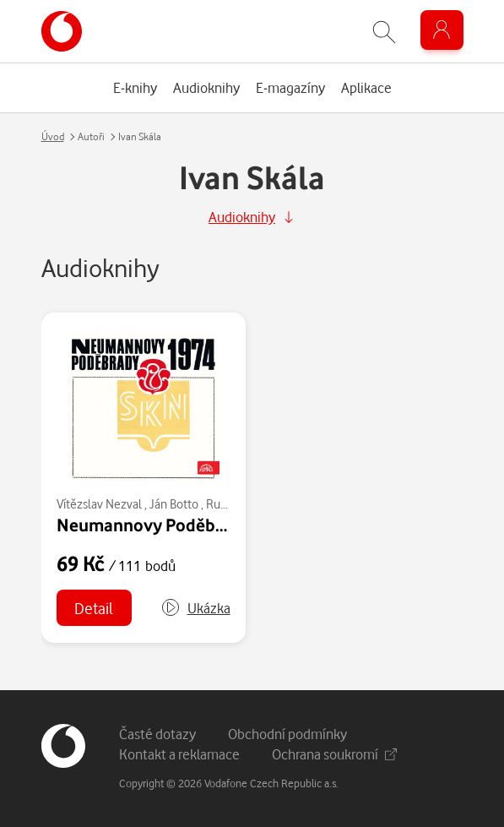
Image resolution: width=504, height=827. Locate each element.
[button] (195, 608)
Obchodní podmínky (287, 734)
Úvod (53, 136)
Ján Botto (174, 504)
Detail (94, 608)
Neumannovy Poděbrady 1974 (174, 525)
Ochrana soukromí (334, 754)
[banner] (62, 31)
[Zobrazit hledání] (384, 32)
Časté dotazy (157, 734)
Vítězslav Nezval (99, 504)
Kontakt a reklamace (179, 754)
